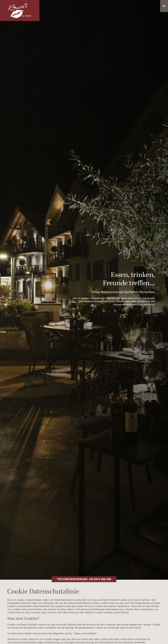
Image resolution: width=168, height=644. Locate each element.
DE (164, 6)
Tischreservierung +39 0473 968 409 (84, 579)
